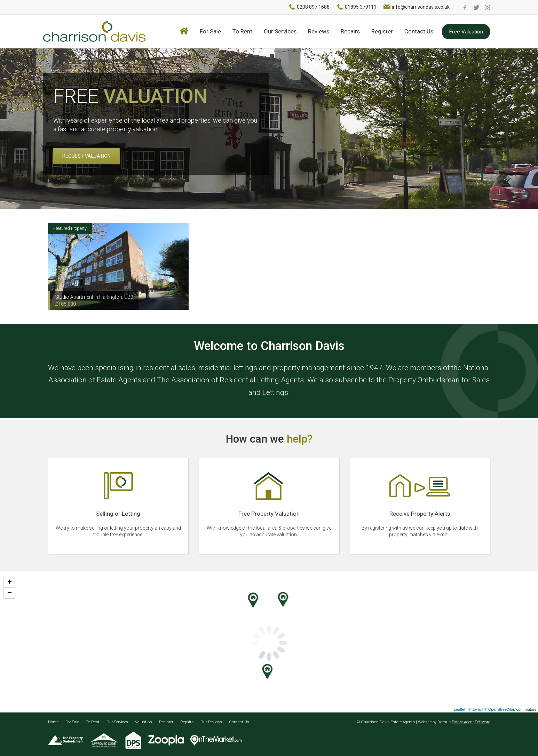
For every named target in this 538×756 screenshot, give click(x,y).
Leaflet (460, 709)
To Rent (242, 31)
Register (382, 31)
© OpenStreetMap (500, 709)
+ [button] (10, 583)
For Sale (210, 31)
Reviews (319, 31)
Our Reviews (211, 722)
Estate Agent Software (471, 722)
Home (53, 722)
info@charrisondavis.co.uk (421, 7)
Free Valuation (466, 32)
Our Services (280, 31)
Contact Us (419, 31)
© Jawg (475, 709)
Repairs (350, 31)
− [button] (10, 593)
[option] (118, 266)
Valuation (144, 722)
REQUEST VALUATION (86, 156)
